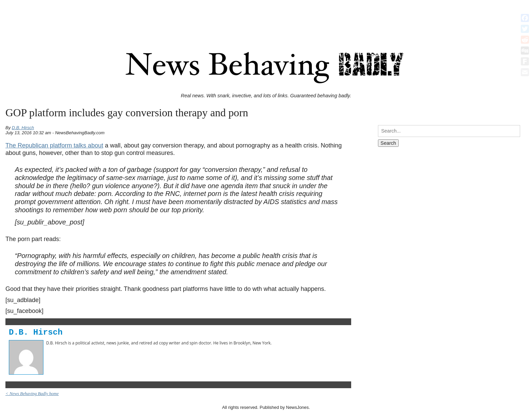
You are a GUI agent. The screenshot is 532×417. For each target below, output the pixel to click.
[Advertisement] (266, 18)
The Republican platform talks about (54, 145)
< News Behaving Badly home (32, 393)
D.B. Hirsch (23, 128)
